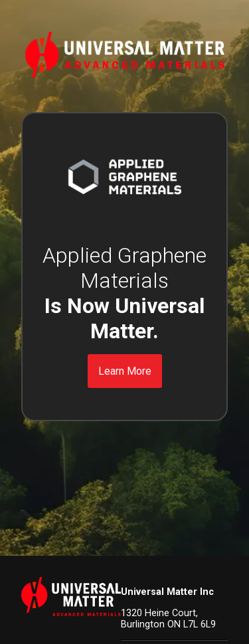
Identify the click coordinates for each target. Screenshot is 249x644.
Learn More (125, 371)
